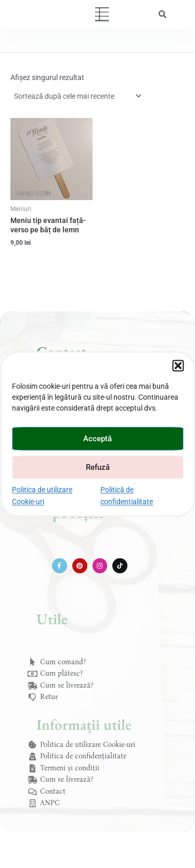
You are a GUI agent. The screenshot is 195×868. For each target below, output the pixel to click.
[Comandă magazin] (77, 96)
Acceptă (97, 439)
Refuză (98, 467)
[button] (178, 365)
